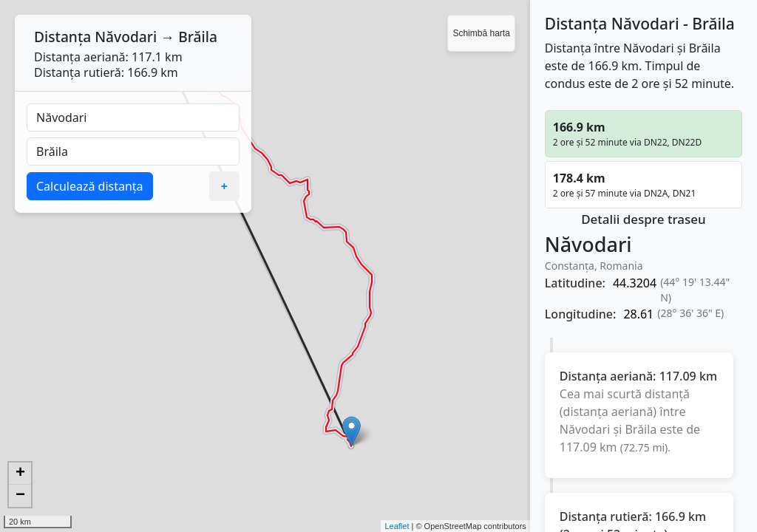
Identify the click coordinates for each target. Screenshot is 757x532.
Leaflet (397, 526)
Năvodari (126, 37)
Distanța (62, 37)
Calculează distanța (90, 186)
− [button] (20, 496)
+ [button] (20, 474)
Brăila (198, 37)
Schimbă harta (481, 33)
